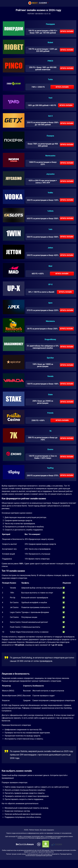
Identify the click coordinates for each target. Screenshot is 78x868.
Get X (50, 116)
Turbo (50, 79)
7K (50, 431)
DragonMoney (50, 339)
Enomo (50, 449)
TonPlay (50, 468)
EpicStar (50, 358)
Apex (50, 303)
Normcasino (50, 156)
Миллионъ (50, 321)
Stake (50, 395)
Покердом (50, 24)
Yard (50, 98)
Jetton (50, 248)
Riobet (50, 42)
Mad (50, 266)
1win (50, 229)
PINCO (50, 61)
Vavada (50, 376)
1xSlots (50, 211)
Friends (50, 413)
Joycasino (50, 174)
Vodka (50, 193)
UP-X (50, 284)
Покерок (50, 136)
